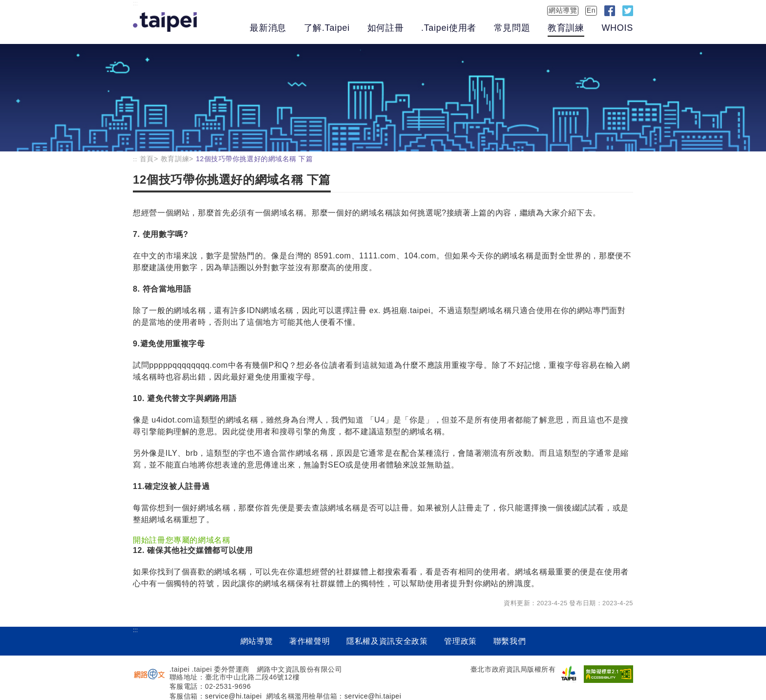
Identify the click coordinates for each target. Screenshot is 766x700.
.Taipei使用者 (449, 28)
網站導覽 (563, 10)
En (591, 10)
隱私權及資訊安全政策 (387, 641)
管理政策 (460, 641)
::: (135, 3)
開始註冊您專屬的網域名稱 (182, 540)
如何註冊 (386, 28)
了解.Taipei (327, 28)
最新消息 (268, 28)
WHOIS (617, 28)
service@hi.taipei (234, 696)
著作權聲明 (309, 641)
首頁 (147, 159)
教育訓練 (566, 28)
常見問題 (512, 28)
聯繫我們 (510, 641)
